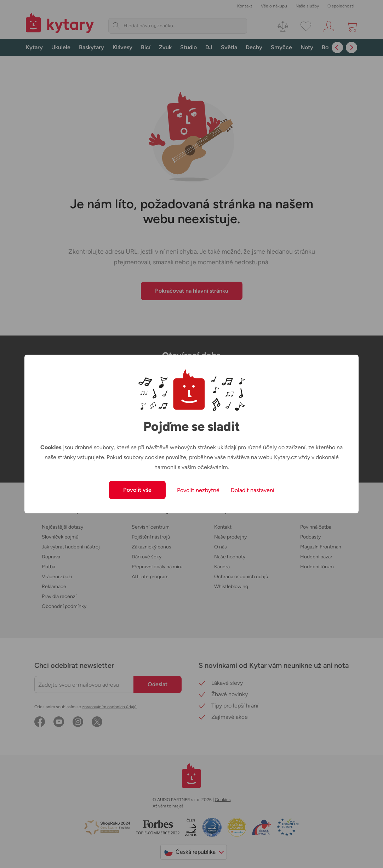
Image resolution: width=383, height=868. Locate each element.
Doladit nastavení (253, 490)
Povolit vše (137, 490)
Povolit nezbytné (198, 490)
